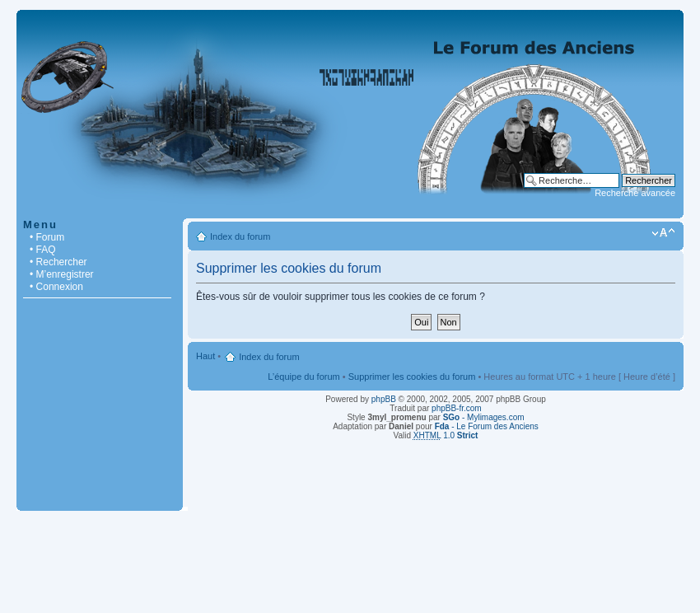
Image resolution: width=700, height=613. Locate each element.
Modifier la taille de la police (663, 233)
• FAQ (43, 250)
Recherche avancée (635, 193)
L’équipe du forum (303, 377)
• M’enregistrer (62, 274)
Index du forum (240, 236)
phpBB (384, 399)
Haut (205, 356)
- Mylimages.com (484, 417)
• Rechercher (58, 262)
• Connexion (56, 287)
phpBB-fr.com (457, 408)
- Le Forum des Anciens (487, 426)
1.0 (446, 435)
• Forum (47, 237)
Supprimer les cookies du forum (412, 377)
